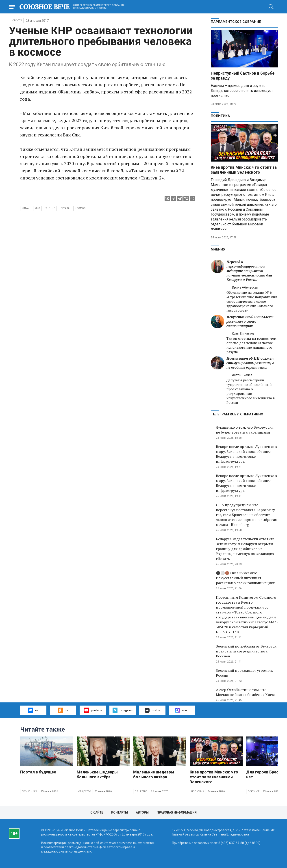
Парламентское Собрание (236, 22)
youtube (93, 710)
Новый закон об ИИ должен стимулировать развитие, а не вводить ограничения (250, 363)
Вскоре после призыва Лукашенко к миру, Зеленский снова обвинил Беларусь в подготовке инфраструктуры (247, 454)
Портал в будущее (38, 772)
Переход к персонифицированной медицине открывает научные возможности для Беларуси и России (249, 271)
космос (80, 208)
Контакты (120, 812)
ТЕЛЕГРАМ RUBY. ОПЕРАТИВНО (237, 414)
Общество (85, 791)
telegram (123, 710)
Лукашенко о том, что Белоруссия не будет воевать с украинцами (245, 430)
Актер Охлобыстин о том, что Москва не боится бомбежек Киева (246, 692)
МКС (37, 208)
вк (33, 710)
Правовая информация (177, 812)
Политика (220, 116)
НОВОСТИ (16, 21)
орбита (65, 208)
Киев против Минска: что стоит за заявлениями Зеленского (244, 170)
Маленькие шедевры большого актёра (97, 774)
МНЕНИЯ (218, 249)
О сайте (97, 812)
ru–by (152, 710)
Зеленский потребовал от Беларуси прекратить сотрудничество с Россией (246, 651)
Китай (26, 208)
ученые (50, 208)
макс (182, 710)
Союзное (254, 791)
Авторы (142, 812)
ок (63, 710)
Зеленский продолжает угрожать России (245, 673)
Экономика (30, 791)
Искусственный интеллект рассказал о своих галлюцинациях (250, 321)
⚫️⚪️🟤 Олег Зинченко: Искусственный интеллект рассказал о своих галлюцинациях (245, 578)
